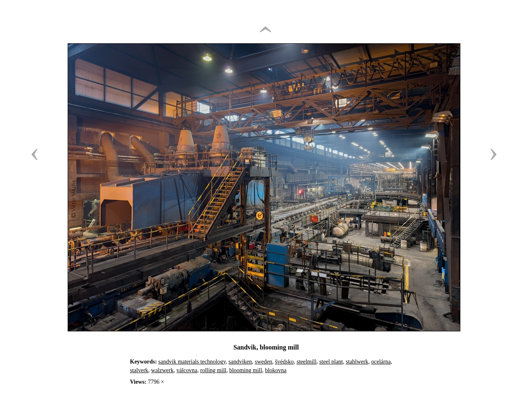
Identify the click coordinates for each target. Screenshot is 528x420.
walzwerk (162, 370)
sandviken (240, 362)
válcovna (187, 370)
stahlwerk (357, 362)
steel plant (331, 362)
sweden (264, 362)
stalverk (139, 370)
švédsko (284, 362)
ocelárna (381, 362)
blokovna (276, 370)
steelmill (306, 362)
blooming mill (246, 370)
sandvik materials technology (192, 362)
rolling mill (213, 370)
